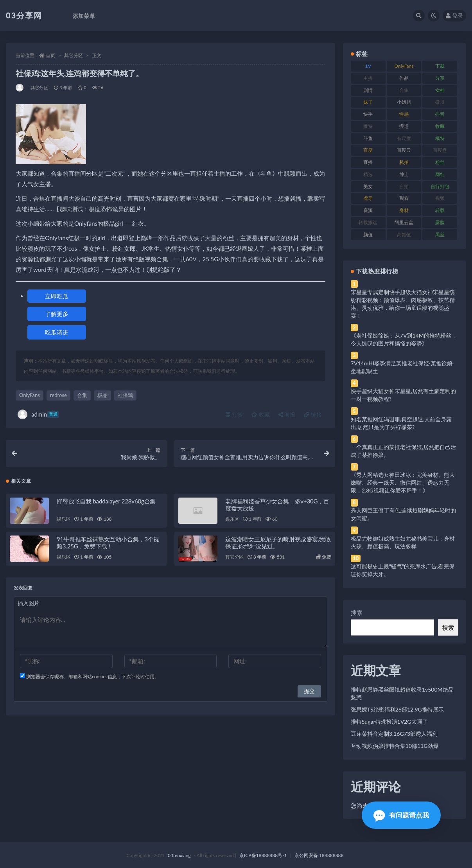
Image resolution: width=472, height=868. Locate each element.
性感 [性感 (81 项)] (404, 114)
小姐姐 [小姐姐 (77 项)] (404, 102)
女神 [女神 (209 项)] (440, 90)
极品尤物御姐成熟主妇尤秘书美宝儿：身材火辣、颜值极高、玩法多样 (403, 542)
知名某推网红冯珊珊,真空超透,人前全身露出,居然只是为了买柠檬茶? (401, 423)
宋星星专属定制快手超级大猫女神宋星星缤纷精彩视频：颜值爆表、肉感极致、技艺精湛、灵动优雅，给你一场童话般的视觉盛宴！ (403, 304)
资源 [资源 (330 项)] (368, 210)
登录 (454, 15)
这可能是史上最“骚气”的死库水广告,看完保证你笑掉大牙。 (403, 570)
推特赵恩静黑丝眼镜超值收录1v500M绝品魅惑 (402, 693)
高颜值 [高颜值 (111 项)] (404, 235)
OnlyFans (30, 395)
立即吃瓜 (57, 296)
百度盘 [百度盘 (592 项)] (440, 150)
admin (38, 414)
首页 (50, 55)
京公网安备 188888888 (319, 855)
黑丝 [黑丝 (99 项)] (440, 235)
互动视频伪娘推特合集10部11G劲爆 (395, 746)
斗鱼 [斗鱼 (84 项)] (368, 138)
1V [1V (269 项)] (368, 66)
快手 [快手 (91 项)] (368, 114)
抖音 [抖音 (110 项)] (440, 114)
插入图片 (29, 603)
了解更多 (57, 314)
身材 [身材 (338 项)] (404, 210)
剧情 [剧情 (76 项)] (368, 90)
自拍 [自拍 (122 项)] (404, 186)
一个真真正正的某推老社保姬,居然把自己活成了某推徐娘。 (403, 451)
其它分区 (74, 55)
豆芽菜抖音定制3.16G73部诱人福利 (394, 734)
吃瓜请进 (57, 332)
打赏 (234, 414)
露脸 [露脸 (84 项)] (440, 222)
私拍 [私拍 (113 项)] (404, 162)
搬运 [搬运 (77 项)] (404, 126)
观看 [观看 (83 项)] (404, 198)
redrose (58, 395)
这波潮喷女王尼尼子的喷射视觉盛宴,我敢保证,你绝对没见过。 (278, 543)
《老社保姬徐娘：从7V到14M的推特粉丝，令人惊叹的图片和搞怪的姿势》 (404, 339)
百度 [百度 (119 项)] (368, 150)
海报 (287, 414)
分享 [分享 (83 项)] (440, 78)
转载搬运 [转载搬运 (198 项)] (368, 222)
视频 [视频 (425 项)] (440, 198)
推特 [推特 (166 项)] (368, 126)
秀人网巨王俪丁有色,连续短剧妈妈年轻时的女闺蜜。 (403, 514)
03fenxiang (179, 855)
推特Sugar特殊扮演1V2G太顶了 (389, 722)
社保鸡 (125, 395)
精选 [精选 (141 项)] (368, 174)
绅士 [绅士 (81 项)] (404, 174)
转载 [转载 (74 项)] (440, 210)
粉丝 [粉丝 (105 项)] (440, 162)
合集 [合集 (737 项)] (404, 90)
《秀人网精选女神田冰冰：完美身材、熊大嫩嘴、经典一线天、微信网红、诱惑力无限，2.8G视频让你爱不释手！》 (403, 483)
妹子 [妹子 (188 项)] (368, 102)
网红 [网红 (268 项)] (440, 174)
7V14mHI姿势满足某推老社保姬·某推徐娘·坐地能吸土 (402, 367)
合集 (82, 395)
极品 (102, 395)
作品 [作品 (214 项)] (404, 78)
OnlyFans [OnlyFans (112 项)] (404, 66)
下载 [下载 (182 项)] (440, 66)
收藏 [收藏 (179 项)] (440, 126)
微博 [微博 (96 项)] (440, 102)
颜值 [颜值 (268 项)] (368, 235)
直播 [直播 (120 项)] (368, 162)
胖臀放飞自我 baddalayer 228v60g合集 (106, 501)
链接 (313, 414)
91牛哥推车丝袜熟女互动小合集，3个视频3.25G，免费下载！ (108, 543)
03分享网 (24, 15)
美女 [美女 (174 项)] (368, 186)
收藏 (260, 414)
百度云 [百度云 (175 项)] (404, 150)
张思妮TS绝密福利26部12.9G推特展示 (397, 709)
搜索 (357, 613)
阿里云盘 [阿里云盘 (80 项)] (404, 222)
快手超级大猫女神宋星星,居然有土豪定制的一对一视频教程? (403, 395)
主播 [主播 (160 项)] (368, 78)
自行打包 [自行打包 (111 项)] (440, 186)
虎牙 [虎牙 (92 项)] (368, 198)
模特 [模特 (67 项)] (440, 138)
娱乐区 (64, 519)
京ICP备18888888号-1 (263, 855)
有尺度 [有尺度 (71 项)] (404, 138)
